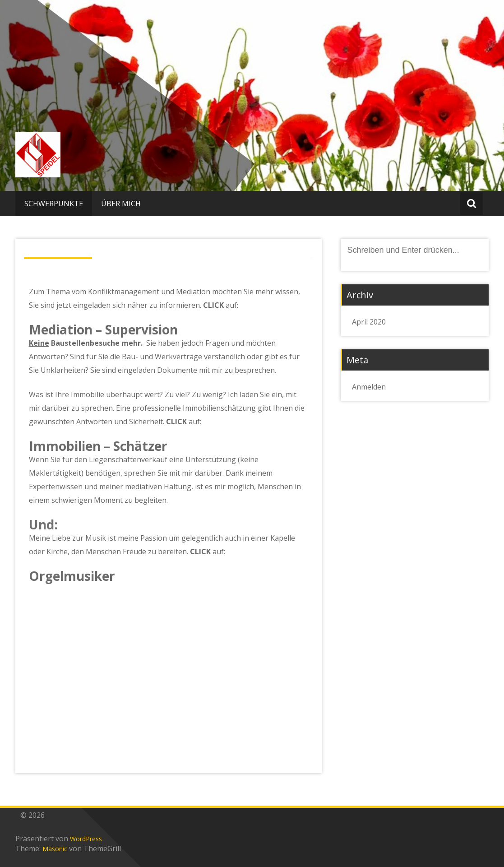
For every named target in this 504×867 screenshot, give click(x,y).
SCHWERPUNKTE (54, 204)
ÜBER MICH (121, 204)
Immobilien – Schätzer (98, 446)
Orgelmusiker (72, 576)
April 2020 (369, 322)
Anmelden (369, 387)
